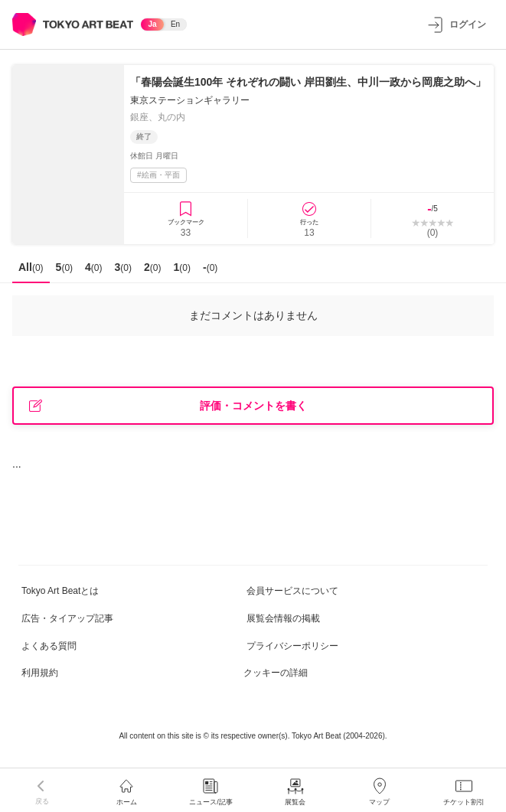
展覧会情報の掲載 (283, 618)
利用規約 (40, 673)
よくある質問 (49, 646)
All (31, 267)
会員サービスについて (292, 591)
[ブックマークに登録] (186, 218)
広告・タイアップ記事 (67, 618)
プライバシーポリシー (292, 646)
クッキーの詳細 (276, 673)
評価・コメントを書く (168, 406)
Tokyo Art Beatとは (60, 591)
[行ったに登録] (309, 218)
